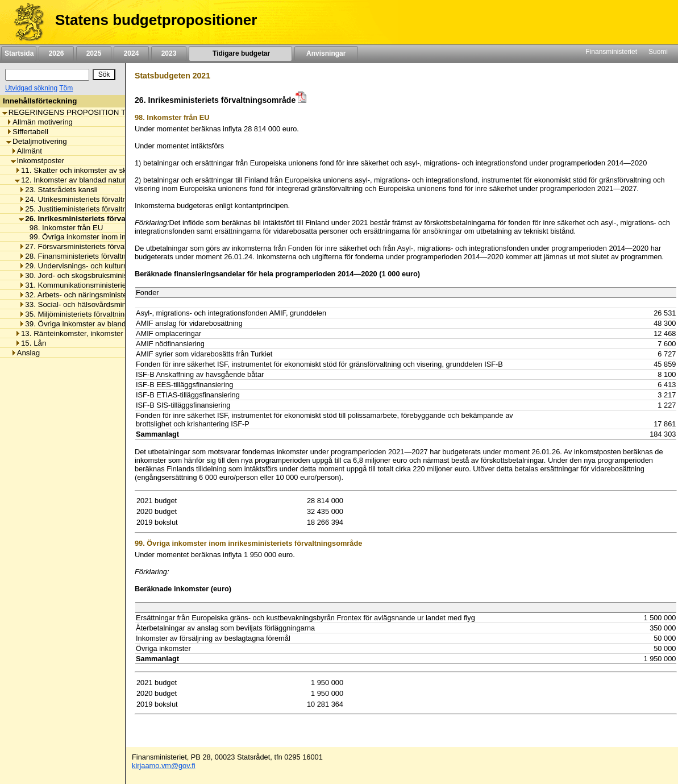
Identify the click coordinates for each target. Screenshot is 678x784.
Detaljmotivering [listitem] (37, 141)
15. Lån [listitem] (30, 343)
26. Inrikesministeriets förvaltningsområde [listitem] (98, 219)
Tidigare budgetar (240, 53)
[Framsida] (25, 22)
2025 (94, 53)
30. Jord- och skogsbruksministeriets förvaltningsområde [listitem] (117, 275)
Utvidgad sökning (31, 88)
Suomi (658, 52)
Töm (66, 88)
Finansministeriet (611, 52)
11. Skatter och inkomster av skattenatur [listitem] (86, 170)
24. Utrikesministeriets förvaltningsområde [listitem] (92, 199)
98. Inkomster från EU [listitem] (63, 228)
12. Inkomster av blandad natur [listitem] (70, 180)
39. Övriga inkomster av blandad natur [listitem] (86, 324)
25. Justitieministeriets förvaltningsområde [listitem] (92, 209)
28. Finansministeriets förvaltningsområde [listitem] (92, 256)
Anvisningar (326, 53)
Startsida (19, 53)
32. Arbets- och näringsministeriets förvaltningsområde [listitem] (113, 295)
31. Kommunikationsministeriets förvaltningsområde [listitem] (109, 285)
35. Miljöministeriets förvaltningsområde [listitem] (88, 314)
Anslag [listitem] (26, 353)
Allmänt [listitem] (26, 151)
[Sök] (47, 75)
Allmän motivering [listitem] (39, 122)
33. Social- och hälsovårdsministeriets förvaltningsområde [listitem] (119, 304)
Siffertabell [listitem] (27, 132)
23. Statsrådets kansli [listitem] (58, 190)
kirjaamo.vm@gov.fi (164, 766)
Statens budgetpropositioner (156, 20)
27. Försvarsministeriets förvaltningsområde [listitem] (95, 246)
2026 (56, 53)
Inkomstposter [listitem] (38, 161)
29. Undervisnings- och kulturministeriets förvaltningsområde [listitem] (123, 266)
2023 (169, 53)
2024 (131, 53)
